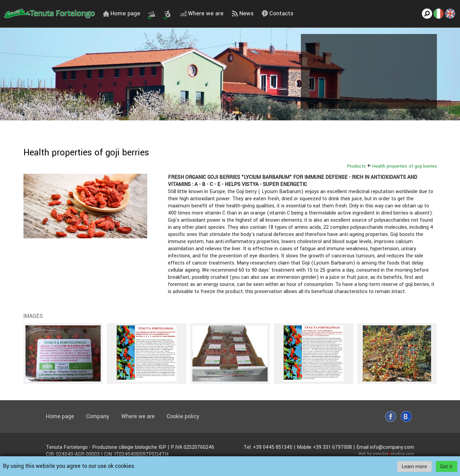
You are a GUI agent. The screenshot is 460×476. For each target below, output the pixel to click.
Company (98, 416)
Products (356, 166)
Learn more (414, 466)
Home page (121, 14)
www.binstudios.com (393, 454)
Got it (446, 466)
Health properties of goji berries (405, 166)
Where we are (202, 14)
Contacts (277, 14)
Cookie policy (183, 416)
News (243, 14)
